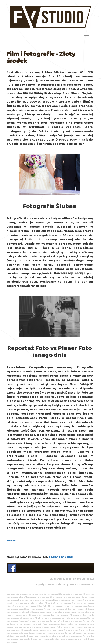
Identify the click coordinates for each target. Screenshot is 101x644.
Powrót (11, 540)
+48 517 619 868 (61, 557)
